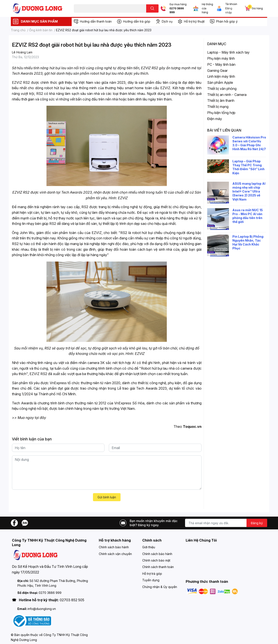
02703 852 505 (72, 600)
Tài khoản (231, 4)
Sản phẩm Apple (220, 82)
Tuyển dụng (151, 580)
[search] (152, 8)
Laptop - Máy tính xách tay (228, 52)
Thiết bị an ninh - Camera (227, 95)
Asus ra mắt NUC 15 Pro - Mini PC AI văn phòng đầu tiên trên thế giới (248, 216)
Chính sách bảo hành (114, 547)
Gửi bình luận (107, 497)
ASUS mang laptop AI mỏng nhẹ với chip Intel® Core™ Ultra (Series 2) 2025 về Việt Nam (249, 191)
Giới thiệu (149, 547)
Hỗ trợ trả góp (152, 574)
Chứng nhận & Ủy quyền (160, 587)
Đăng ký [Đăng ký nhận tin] (257, 523)
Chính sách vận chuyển (115, 554)
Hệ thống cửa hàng (207, 8)
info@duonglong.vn (42, 609)
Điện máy (215, 119)
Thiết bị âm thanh (221, 100)
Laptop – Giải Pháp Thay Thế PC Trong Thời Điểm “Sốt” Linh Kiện (248, 167)
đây (43, 418)
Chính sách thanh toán (158, 567)
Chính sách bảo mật (156, 560)
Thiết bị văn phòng (222, 89)
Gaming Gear (217, 71)
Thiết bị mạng (218, 107)
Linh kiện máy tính (221, 76)
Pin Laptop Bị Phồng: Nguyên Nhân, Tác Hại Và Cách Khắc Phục (248, 242)
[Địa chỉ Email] (226, 523)
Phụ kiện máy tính (221, 58)
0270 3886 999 (177, 11)
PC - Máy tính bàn (221, 64)
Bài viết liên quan (224, 130)
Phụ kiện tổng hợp (221, 113)
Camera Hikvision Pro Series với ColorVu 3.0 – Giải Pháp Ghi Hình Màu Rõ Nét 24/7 (249, 143)
